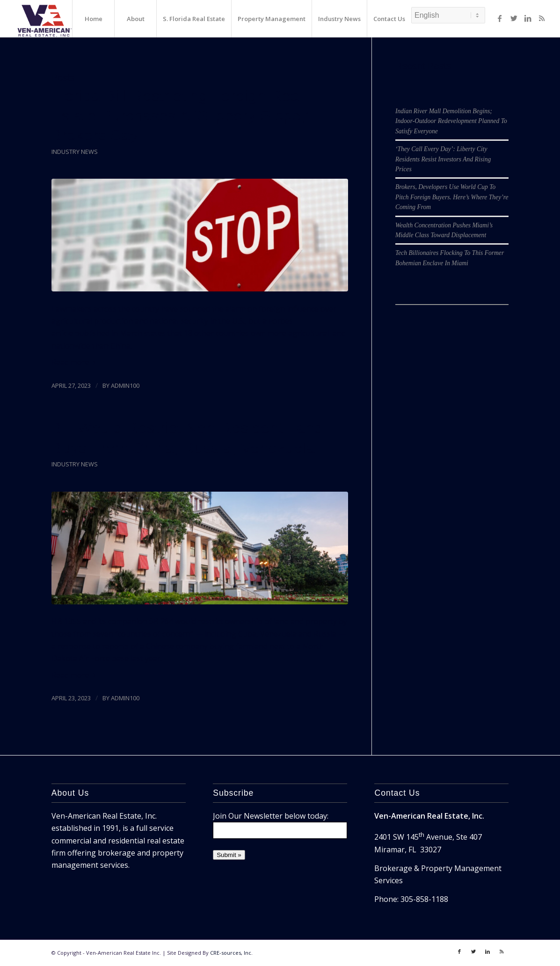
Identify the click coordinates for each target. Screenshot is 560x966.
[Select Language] (448, 15)
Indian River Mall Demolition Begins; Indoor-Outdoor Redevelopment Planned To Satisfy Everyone (451, 121)
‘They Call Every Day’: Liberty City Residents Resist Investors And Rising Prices (443, 159)
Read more (75, 362)
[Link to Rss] (542, 18)
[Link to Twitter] (514, 18)
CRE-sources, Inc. (231, 953)
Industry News (75, 152)
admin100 (125, 385)
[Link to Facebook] (500, 18)
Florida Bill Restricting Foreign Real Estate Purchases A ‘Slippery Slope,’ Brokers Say (180, 116)
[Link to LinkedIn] (528, 18)
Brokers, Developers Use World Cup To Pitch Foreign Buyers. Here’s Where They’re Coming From (452, 197)
